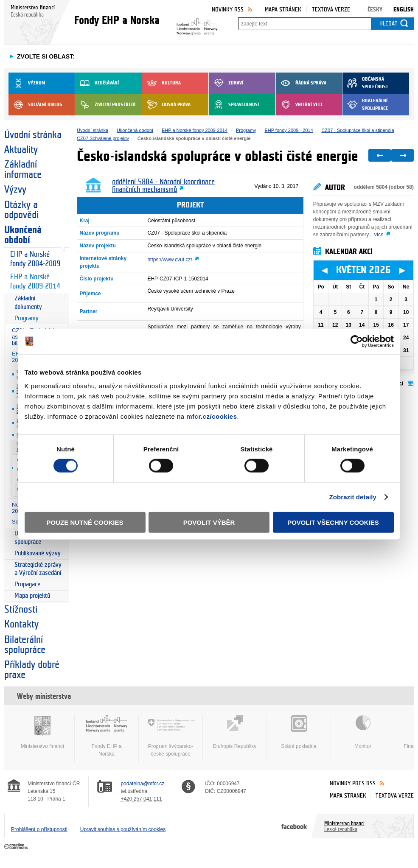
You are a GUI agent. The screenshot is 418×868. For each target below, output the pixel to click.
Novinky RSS (228, 10)
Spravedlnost (234, 105)
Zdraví (226, 83)
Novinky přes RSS (353, 783)
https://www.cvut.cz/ (170, 260)
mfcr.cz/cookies (212, 416)
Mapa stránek (283, 10)
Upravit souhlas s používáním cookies (123, 829)
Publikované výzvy (38, 553)
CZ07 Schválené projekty (103, 138)
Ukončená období (23, 235)
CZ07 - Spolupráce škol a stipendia (358, 130)
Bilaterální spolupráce (365, 105)
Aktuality (21, 150)
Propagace (27, 584)
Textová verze (331, 10)
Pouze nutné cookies (85, 522)
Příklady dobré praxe (32, 670)
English (404, 10)
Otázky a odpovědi (21, 210)
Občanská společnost (365, 83)
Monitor (363, 732)
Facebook (294, 826)
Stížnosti (21, 610)
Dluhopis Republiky (235, 732)
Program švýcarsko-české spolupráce (171, 736)
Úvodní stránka (33, 135)
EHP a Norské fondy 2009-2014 (35, 281)
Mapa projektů (32, 596)
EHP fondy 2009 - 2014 (289, 130)
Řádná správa (301, 83)
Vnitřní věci (299, 105)
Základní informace (23, 170)
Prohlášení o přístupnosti (39, 829)
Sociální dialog (35, 105)
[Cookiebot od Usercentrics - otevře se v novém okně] (357, 342)
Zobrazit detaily (353, 497)
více (379, 235)
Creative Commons (17, 847)
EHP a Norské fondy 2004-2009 (35, 259)
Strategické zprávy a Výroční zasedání (38, 569)
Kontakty (21, 624)
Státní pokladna (299, 732)
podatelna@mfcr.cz (142, 784)
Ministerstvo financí (42, 732)
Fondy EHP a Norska (107, 736)
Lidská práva (166, 105)
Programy (27, 318)
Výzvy (15, 190)
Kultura (161, 83)
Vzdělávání (97, 83)
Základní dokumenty (28, 303)
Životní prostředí (105, 105)
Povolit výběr (209, 522)
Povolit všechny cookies (333, 522)
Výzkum (27, 83)
